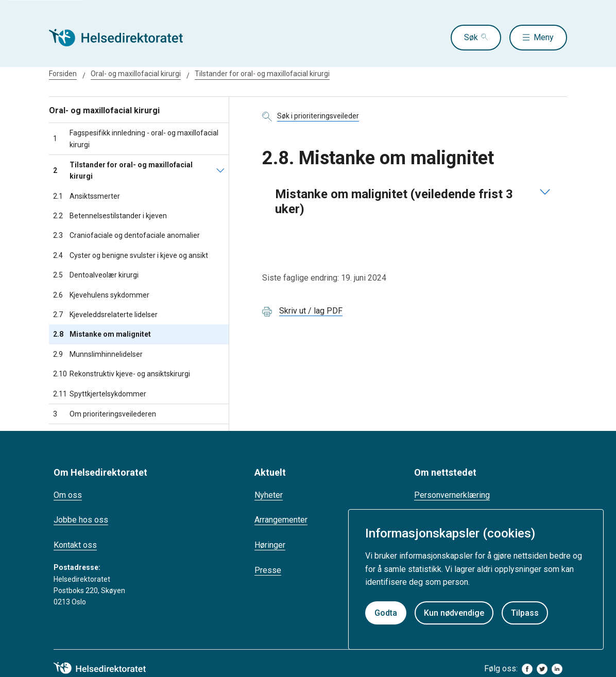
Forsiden (63, 74)
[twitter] (542, 669)
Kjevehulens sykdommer (101, 295)
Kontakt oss (75, 545)
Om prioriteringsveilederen (105, 414)
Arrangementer (281, 520)
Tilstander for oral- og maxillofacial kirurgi (262, 74)
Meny (544, 37)
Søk (471, 37)
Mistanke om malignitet (102, 334)
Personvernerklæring (452, 495)
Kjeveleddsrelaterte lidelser (105, 315)
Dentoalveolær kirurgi (96, 275)
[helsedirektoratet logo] (107, 668)
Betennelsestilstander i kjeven (110, 216)
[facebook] (527, 669)
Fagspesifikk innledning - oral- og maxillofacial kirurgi (136, 138)
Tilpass (525, 613)
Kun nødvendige (454, 613)
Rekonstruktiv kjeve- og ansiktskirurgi (122, 374)
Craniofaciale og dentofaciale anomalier (126, 235)
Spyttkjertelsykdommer (100, 394)
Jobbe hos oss (81, 520)
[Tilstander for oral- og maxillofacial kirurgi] (220, 171)
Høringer (270, 545)
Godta (386, 613)
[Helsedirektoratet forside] (123, 38)
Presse (268, 570)
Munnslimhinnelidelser (98, 354)
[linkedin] (557, 669)
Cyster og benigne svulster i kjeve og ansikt (131, 255)
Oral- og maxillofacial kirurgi (136, 74)
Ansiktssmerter (87, 196)
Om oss (68, 495)
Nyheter (269, 495)
